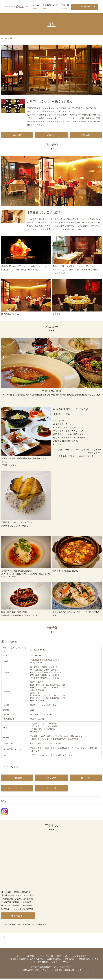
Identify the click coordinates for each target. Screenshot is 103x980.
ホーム (36, 7)
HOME (4, 38)
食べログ (86, 778)
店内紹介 (17, 135)
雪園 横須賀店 (85, 960)
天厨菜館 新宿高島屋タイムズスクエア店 (26, 960)
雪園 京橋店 (70, 960)
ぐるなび (52, 778)
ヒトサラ (52, 789)
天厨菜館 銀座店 (80, 958)
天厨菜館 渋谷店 (54, 960)
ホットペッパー (17, 789)
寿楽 (97, 960)
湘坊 (67, 958)
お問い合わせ (84, 7)
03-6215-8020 (38, 650)
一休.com (17, 778)
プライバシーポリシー (61, 963)
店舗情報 (86, 135)
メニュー (52, 135)
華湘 (59, 958)
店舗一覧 (65, 7)
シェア (4, 939)
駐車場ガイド (18, 917)
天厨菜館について (50, 7)
